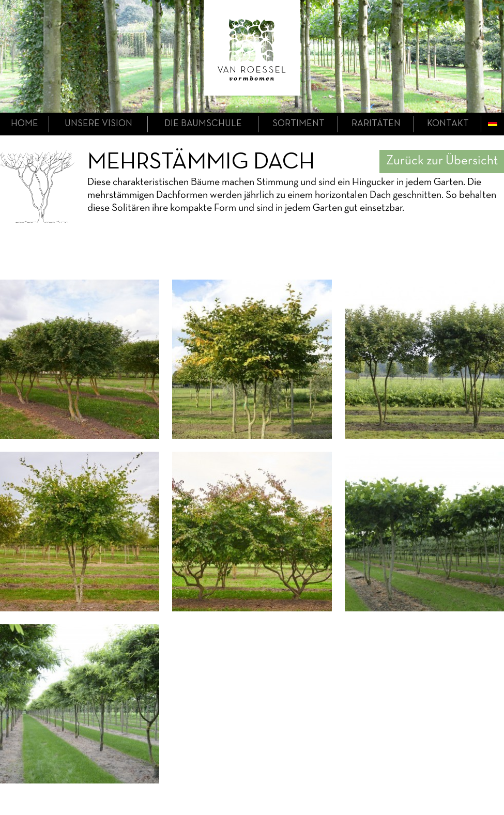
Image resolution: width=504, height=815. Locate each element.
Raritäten (376, 124)
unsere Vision (98, 124)
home (25, 124)
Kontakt (448, 124)
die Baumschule (203, 124)
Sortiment (299, 124)
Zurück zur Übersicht (442, 161)
